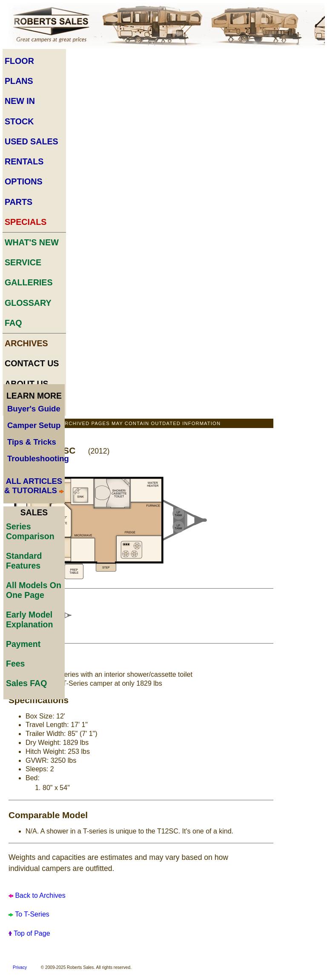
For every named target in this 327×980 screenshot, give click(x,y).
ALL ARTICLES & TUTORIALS (33, 486)
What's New (32, 242)
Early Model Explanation (29, 619)
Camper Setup (34, 425)
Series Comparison (30, 531)
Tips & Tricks (32, 442)
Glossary (28, 303)
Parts (19, 202)
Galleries (29, 282)
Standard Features (24, 561)
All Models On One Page (34, 590)
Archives (26, 343)
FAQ (13, 323)
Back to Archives (39, 895)
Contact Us (32, 363)
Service (23, 262)
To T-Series (32, 914)
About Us (27, 384)
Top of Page (32, 933)
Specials (26, 222)
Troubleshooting (38, 458)
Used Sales (32, 141)
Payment (23, 644)
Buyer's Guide (34, 409)
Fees (15, 664)
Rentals (24, 161)
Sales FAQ (26, 683)
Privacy (20, 967)
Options (24, 181)
